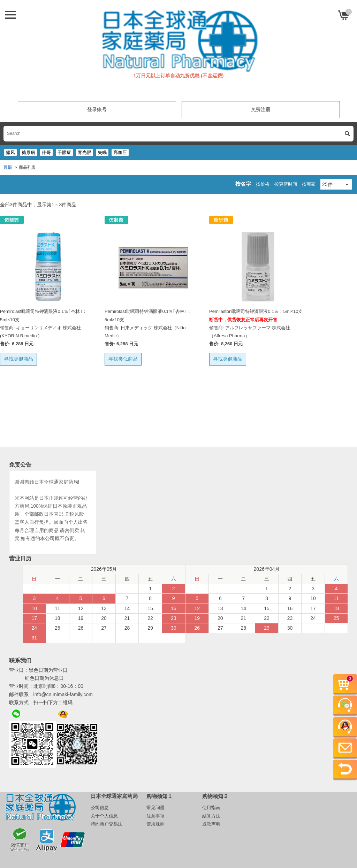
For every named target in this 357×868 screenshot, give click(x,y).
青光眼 (85, 152)
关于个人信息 (104, 816)
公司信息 (100, 808)
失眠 (102, 152)
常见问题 (155, 808)
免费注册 (261, 109)
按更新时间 (286, 184)
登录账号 (97, 109)
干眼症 (64, 152)
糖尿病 (28, 152)
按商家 (309, 184)
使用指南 (211, 808)
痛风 (10, 152)
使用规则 (155, 824)
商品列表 (27, 167)
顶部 (8, 167)
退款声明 (211, 824)
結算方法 (211, 816)
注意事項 (155, 816)
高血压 (120, 152)
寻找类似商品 (18, 359)
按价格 (263, 184)
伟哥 (46, 152)
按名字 (243, 184)
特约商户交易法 (107, 824)
